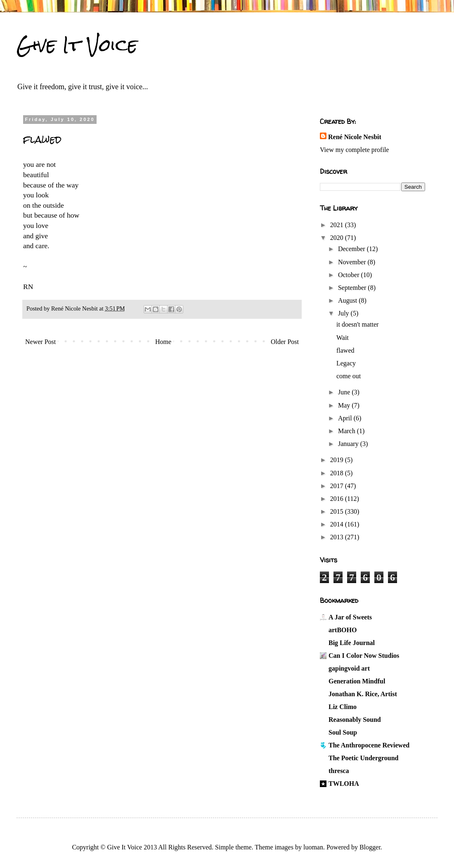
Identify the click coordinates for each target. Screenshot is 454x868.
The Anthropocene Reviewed (369, 745)
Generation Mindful (357, 681)
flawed (345, 350)
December (352, 249)
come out (349, 376)
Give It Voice (77, 45)
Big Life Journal (352, 643)
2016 (338, 499)
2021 (338, 225)
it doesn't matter (357, 324)
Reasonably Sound (355, 720)
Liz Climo (343, 707)
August (348, 300)
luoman (313, 847)
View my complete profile (354, 150)
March (348, 431)
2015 (338, 511)
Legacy (346, 363)
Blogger (370, 847)
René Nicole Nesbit (355, 137)
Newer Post (40, 342)
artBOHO (343, 630)
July (344, 313)
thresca (339, 771)
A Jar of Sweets (350, 617)
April (346, 418)
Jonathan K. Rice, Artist (363, 694)
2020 (338, 238)
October (350, 275)
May (345, 405)
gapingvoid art (349, 668)
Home (163, 342)
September (353, 288)
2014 (338, 524)
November (353, 262)
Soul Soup (343, 732)
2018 (338, 473)
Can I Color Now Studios (364, 656)
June (345, 392)
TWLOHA (344, 784)
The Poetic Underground (363, 758)
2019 (338, 460)
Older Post (285, 342)
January (349, 444)
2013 (338, 537)
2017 (338, 486)
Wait (343, 338)
